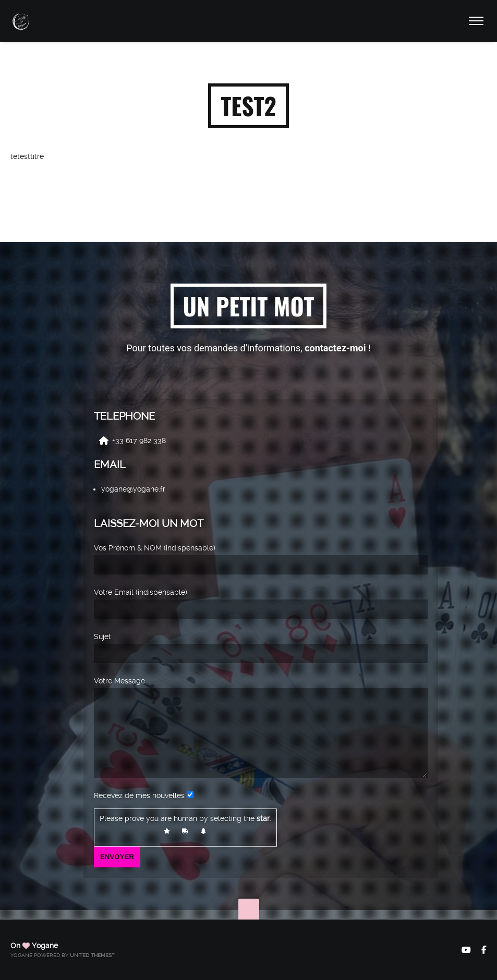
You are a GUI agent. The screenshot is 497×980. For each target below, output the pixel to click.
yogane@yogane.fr (133, 474)
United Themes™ (93, 955)
